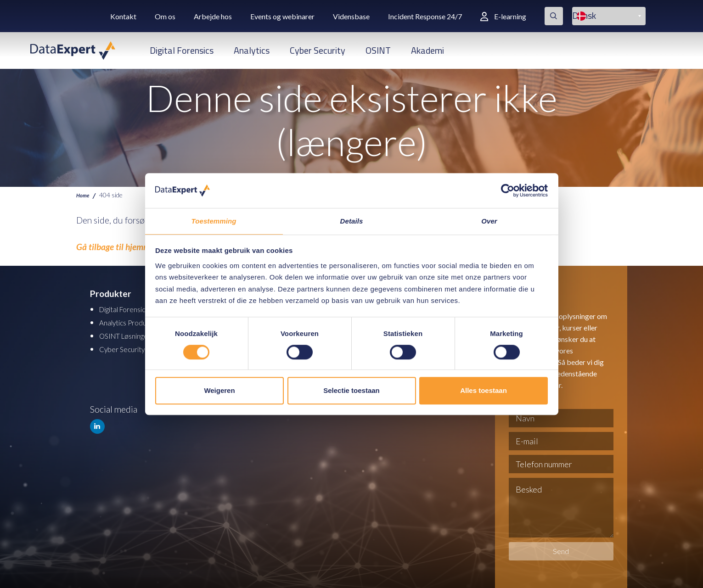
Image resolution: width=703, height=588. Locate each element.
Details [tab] (352, 221)
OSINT (378, 50)
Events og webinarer (282, 16)
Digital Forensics (182, 50)
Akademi (427, 50)
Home (84, 195)
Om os (165, 16)
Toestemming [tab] (214, 221)
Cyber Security (318, 50)
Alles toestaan (484, 391)
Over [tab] (489, 221)
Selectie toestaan (351, 391)
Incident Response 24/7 (425, 16)
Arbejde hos (213, 16)
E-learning (503, 16)
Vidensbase (351, 16)
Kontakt (123, 16)
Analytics (252, 50)
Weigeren (219, 391)
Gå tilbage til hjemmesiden (125, 247)
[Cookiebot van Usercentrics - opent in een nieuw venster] (508, 190)
